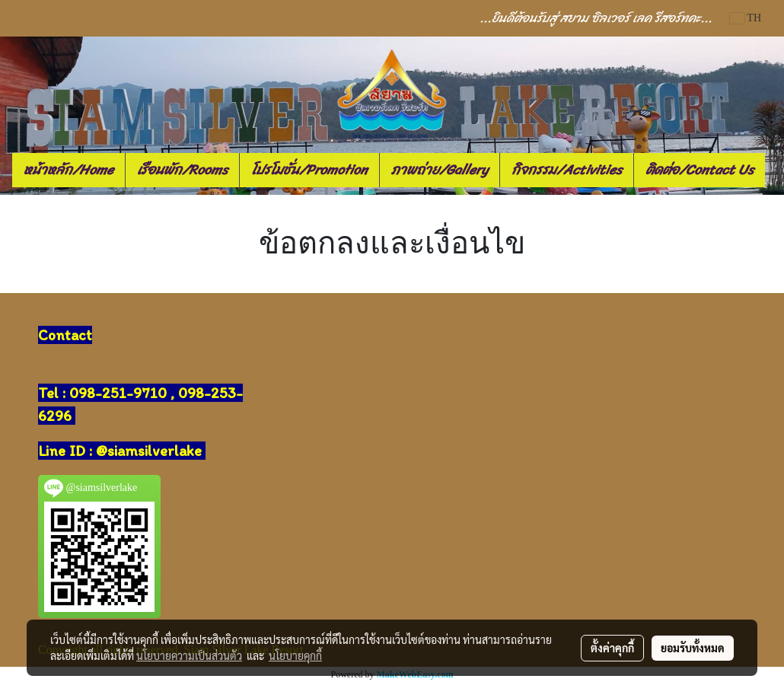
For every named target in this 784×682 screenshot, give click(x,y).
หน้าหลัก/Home (69, 170)
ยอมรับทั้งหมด (693, 648)
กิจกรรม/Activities (567, 170)
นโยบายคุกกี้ (295, 655)
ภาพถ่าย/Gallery (440, 170)
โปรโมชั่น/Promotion (309, 170)
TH (746, 18)
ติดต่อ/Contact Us (700, 170)
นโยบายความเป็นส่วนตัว (189, 655)
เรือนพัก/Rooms (182, 170)
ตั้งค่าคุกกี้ (612, 648)
